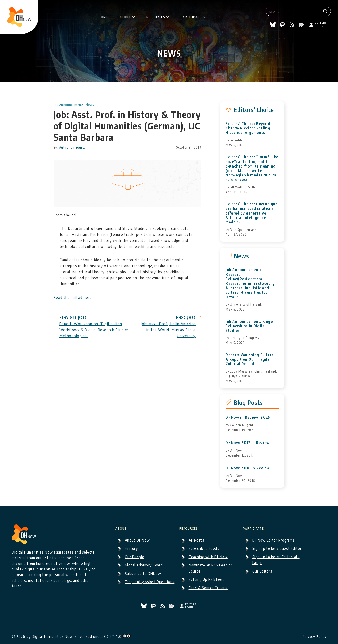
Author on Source (72, 147)
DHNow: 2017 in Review (248, 443)
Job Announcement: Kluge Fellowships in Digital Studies (249, 326)
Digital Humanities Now (52, 636)
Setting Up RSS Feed (207, 579)
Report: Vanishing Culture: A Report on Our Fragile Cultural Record (250, 359)
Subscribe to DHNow (143, 574)
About (125, 16)
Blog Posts (248, 402)
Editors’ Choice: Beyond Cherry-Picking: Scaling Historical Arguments (248, 128)
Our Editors (262, 571)
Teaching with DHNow (208, 557)
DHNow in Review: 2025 (248, 417)
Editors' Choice (254, 110)
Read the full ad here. (73, 297)
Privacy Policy (314, 636)
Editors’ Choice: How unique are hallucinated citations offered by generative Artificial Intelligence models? (252, 213)
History (131, 548)
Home (103, 16)
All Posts (197, 540)
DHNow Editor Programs (274, 540)
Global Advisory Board (144, 565)
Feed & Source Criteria (208, 588)
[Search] (326, 11)
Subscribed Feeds (204, 548)
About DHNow (137, 540)
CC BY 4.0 (113, 636)
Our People (135, 557)
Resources (156, 16)
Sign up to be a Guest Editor (277, 548)
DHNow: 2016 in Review (248, 468)
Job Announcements (69, 105)
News (90, 105)
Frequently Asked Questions (150, 582)
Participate (191, 16)
